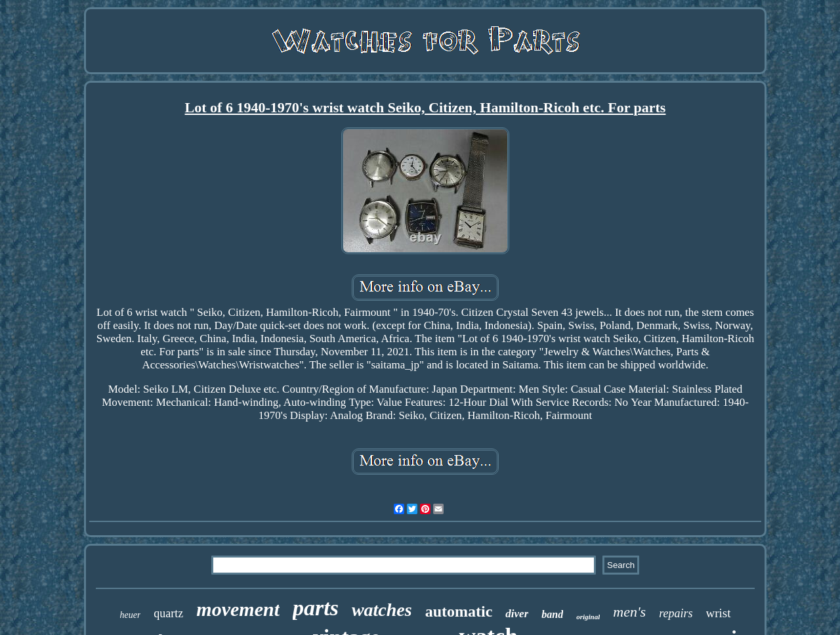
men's (629, 612)
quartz (168, 613)
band (552, 614)
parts (316, 608)
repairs (676, 613)
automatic (459, 611)
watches (382, 610)
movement (238, 609)
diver (517, 614)
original (588, 617)
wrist (719, 613)
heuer (130, 615)
